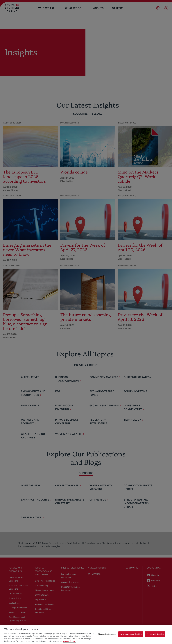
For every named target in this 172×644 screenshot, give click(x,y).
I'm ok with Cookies (155, 634)
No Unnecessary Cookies (131, 634)
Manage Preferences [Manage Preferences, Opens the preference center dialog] (107, 634)
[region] (86, 634)
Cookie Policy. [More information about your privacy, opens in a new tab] (69, 641)
